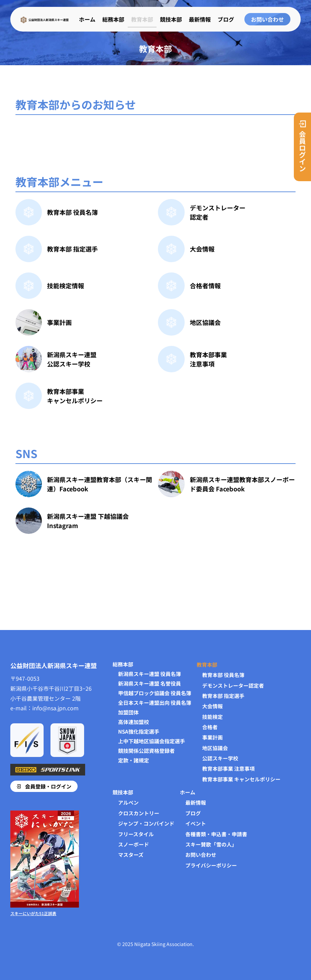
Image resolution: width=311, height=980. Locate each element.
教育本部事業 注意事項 (228, 768)
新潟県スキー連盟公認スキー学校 (72, 359)
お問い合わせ (201, 855)
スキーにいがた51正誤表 (33, 913)
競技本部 (171, 15)
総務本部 (113, 15)
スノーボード (134, 844)
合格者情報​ (205, 285)
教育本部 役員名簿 (72, 212)
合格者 (210, 726)
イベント (196, 823)
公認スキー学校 (220, 758)
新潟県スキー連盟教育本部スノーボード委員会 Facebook (242, 484)
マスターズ (131, 855)
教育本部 (142, 15)
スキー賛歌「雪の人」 (211, 844)
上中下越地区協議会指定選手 (152, 740)
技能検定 (212, 716)
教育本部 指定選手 (72, 249)
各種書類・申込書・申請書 (216, 834)
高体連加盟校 (134, 721)
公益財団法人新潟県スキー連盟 (54, 664)
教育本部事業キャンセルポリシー (75, 396)
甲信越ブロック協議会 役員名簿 (155, 692)
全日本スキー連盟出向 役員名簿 (155, 702)
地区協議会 (205, 322)
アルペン (128, 802)
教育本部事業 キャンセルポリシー (241, 779)
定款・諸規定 (134, 759)
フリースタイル (136, 834)
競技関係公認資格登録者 (146, 750)
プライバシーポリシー (211, 865)
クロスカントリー (139, 813)
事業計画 (59, 322)
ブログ (226, 15)
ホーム (87, 15)
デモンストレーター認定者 (233, 684)
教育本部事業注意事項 (208, 359)
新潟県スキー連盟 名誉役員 (149, 682)
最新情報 (200, 15)
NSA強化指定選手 (139, 731)
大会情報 (202, 249)
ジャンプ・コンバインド (146, 823)
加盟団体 (128, 711)
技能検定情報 (66, 285)
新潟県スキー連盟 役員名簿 (149, 673)
